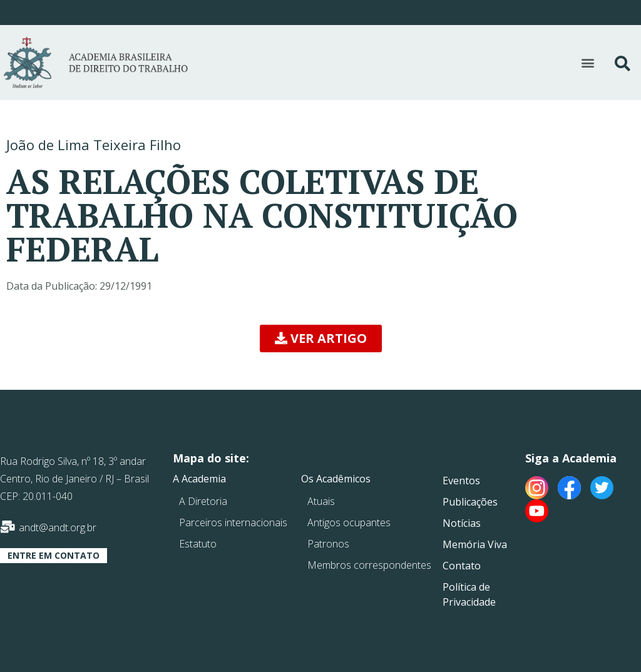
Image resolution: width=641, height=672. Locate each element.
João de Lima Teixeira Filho (94, 145)
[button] (588, 63)
